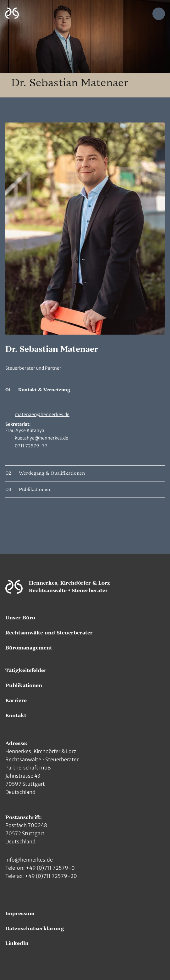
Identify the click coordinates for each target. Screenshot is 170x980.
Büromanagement (29, 648)
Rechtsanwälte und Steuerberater (49, 633)
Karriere (16, 701)
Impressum (20, 914)
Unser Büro (20, 618)
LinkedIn (17, 943)
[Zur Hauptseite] (12, 13)
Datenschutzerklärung (35, 929)
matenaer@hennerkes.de (42, 414)
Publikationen (24, 685)
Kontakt (16, 716)
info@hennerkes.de (29, 860)
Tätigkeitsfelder (26, 670)
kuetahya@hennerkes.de (41, 438)
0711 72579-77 (31, 446)
